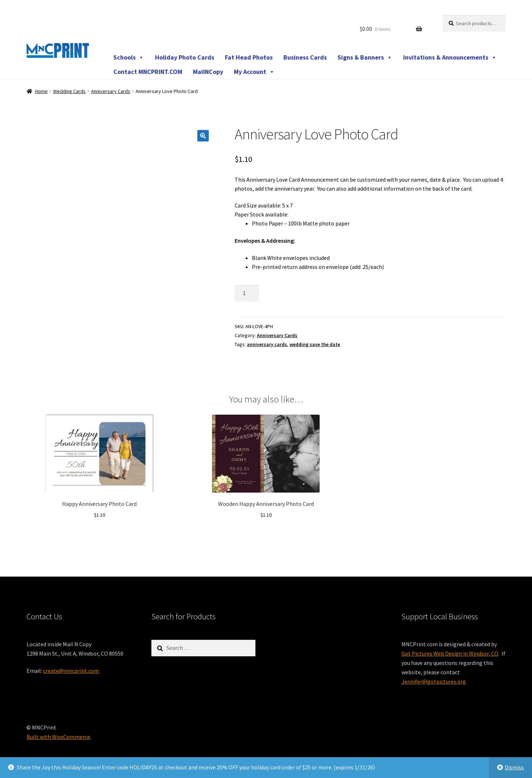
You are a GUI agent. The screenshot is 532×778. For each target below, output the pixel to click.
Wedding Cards (69, 91)
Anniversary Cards (111, 91)
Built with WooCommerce (58, 737)
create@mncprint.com (71, 671)
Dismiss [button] (514, 767)
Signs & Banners (365, 57)
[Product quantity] (247, 293)
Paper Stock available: (262, 214)
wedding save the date (315, 344)
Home (41, 91)
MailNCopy (208, 72)
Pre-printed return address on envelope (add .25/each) (318, 267)
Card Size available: (258, 205)
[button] (203, 136)
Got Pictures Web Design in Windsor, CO (450, 653)
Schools (129, 57)
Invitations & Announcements (450, 57)
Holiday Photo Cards (185, 57)
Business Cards (305, 57)
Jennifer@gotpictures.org (434, 681)
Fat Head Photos (249, 57)
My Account (254, 72)
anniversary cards (267, 344)
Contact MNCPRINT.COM (148, 72)
